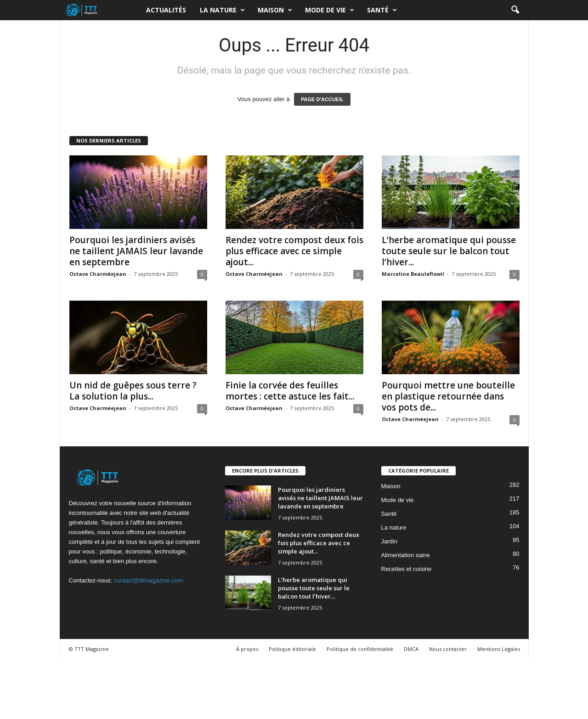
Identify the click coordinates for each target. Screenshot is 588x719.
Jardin (389, 541)
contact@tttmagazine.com (148, 580)
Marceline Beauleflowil (413, 274)
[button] (515, 10)
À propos (247, 649)
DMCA (411, 649)
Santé (382, 10)
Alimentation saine (406, 555)
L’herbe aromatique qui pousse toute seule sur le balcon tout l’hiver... (449, 251)
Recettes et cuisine (407, 569)
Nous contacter (448, 649)
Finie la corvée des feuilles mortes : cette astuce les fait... (290, 391)
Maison (275, 10)
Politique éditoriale (292, 649)
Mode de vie (330, 10)
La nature (222, 10)
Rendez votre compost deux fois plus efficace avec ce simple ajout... (294, 251)
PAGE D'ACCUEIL (322, 99)
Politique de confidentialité (360, 649)
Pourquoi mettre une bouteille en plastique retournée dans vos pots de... (448, 396)
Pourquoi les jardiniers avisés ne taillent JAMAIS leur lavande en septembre (136, 251)
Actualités (166, 10)
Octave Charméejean (98, 274)
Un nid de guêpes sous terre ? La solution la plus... (133, 391)
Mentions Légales (499, 649)
